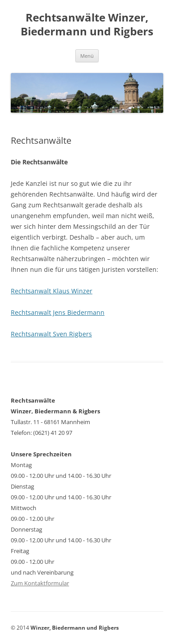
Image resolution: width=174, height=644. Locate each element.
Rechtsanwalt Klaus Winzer (52, 291)
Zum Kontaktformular (40, 583)
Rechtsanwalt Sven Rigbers (51, 334)
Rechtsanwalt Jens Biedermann (58, 312)
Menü (87, 56)
